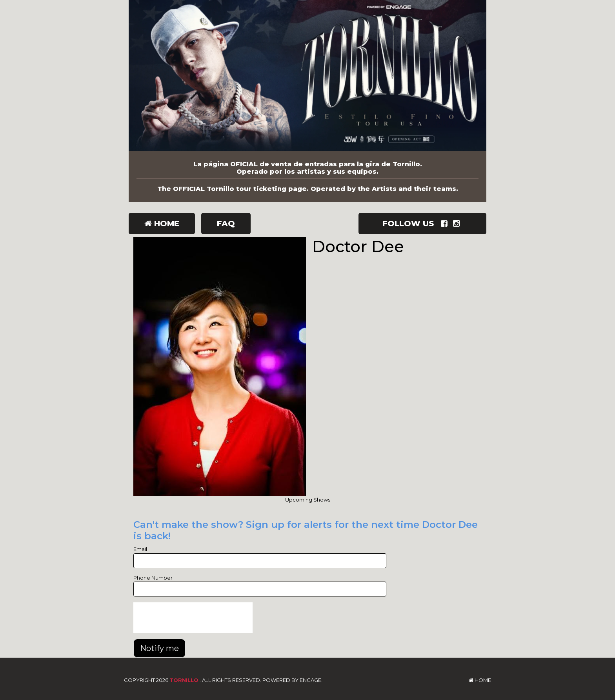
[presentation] (193, 618)
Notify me (159, 648)
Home (162, 224)
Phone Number (153, 578)
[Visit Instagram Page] (458, 224)
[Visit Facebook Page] (446, 224)
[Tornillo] (307, 75)
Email (140, 549)
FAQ (226, 224)
